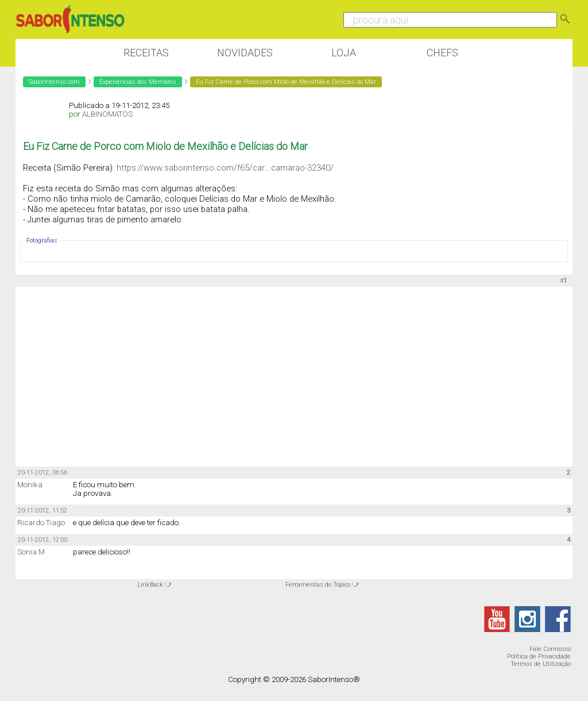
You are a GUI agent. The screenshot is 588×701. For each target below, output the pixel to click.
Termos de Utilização (541, 664)
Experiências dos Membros (138, 82)
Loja (344, 53)
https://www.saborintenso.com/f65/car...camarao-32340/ (225, 168)
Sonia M (31, 552)
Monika (30, 485)
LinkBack (150, 585)
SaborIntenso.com (54, 82)
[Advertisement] (294, 376)
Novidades (245, 53)
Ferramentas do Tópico (318, 585)
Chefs (442, 53)
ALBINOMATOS (107, 114)
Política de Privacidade (539, 656)
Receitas (146, 53)
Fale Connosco (550, 649)
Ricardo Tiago (41, 523)
